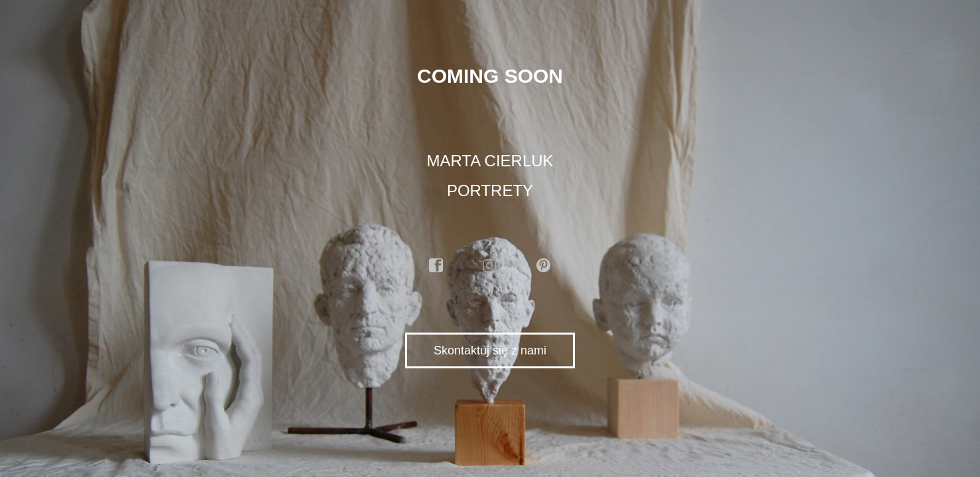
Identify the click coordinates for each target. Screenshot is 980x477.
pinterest (544, 266)
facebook (436, 266)
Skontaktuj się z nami (490, 350)
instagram (490, 266)
